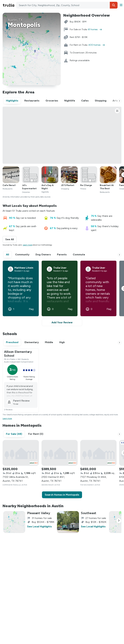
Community (22, 254)
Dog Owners (43, 254)
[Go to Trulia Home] (9, 5)
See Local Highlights (39, 526)
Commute (79, 254)
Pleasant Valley (39, 513)
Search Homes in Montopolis (62, 495)
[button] (114, 5)
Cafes (85, 101)
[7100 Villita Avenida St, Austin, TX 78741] (21, 453)
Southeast (89, 513)
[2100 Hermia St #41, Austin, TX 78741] (60, 453)
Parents (62, 254)
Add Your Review (62, 322)
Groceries (52, 101)
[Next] (119, 101)
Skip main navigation (2, 5)
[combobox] (67, 5)
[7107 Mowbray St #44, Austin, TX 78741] (98, 453)
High (62, 342)
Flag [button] (31, 309)
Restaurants (32, 101)
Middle (49, 342)
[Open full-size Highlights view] (117, 111)
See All (11, 239)
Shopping (101, 101)
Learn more (28, 245)
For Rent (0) (36, 434)
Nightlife (70, 101)
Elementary (32, 342)
